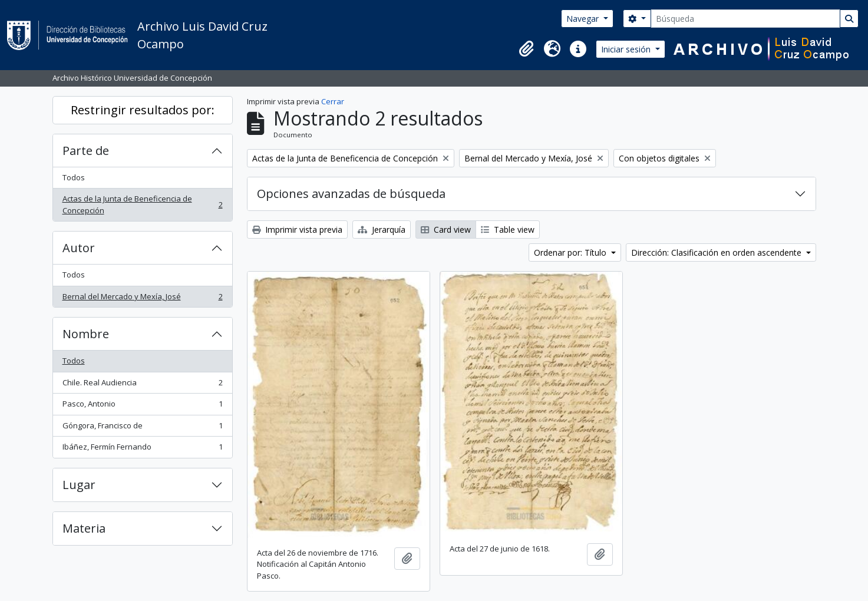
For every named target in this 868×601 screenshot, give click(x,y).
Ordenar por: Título (571, 252)
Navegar (584, 19)
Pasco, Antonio (142, 406)
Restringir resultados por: (143, 110)
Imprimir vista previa (297, 229)
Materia (84, 528)
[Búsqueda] (745, 19)
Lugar (79, 485)
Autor (79, 248)
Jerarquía (382, 229)
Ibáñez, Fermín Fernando (142, 449)
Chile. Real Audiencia (142, 385)
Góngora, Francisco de (142, 428)
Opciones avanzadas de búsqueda (351, 194)
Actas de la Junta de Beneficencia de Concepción (142, 204)
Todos (74, 177)
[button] (526, 49)
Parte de (86, 151)
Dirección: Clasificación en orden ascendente (717, 252)
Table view (508, 229)
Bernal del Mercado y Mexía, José (142, 299)
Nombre (86, 334)
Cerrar (333, 101)
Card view (446, 229)
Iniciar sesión (627, 49)
